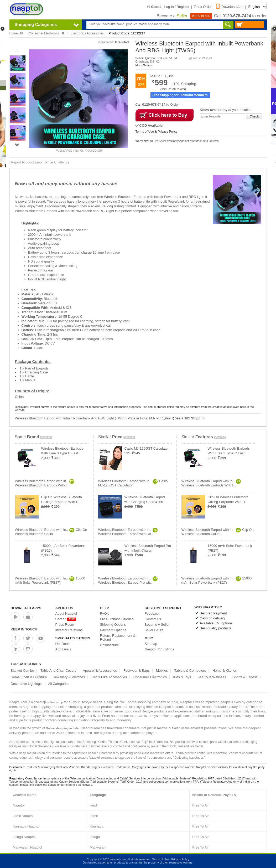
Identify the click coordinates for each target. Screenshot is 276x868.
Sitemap (151, 644)
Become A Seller (157, 625)
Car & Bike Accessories (109, 677)
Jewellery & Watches (69, 677)
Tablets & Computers (190, 671)
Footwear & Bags (137, 671)
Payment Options (113, 630)
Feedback (152, 613)
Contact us (153, 619)
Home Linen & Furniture (29, 677)
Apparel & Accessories (100, 671)
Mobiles (162, 671)
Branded (122, 42)
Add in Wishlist (200, 58)
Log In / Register (177, 7)
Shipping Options (113, 625)
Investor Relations (69, 630)
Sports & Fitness (245, 677)
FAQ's (105, 613)
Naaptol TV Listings (160, 649)
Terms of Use (160, 859)
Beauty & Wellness (212, 677)
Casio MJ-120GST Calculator (147, 448)
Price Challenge (57, 162)
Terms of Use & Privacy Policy (157, 132)
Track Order (203, 7)
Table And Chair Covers (58, 671)
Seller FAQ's (154, 630)
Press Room (65, 625)
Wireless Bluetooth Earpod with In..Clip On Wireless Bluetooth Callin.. (51, 532)
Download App (230, 7)
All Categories (59, 684)
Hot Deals (63, 644)
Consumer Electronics (150, 677)
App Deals (63, 649)
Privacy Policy (180, 859)
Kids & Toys (182, 677)
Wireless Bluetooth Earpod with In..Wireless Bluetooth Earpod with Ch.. (128, 532)
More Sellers (144, 65)
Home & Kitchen (225, 671)
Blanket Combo (22, 671)
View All (46, 437)
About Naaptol (66, 613)
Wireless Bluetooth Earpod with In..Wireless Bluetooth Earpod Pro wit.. (128, 580)
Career (66, 619)
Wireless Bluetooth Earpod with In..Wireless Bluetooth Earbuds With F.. (45, 483)
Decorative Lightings (26, 684)
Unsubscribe (110, 645)
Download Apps (26, 608)
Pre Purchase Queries (117, 619)
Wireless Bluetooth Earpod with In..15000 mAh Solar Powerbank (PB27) (50, 580)
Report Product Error (27, 162)
